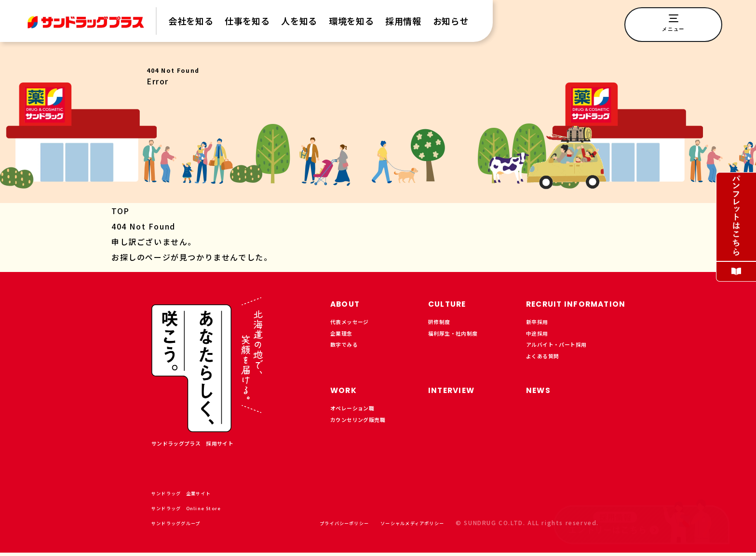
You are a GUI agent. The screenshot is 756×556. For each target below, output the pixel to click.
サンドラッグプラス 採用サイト (203, 445)
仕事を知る (247, 21)
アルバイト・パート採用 (564, 353)
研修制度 (442, 324)
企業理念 (344, 338)
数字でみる (348, 353)
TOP (121, 211)
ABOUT (349, 303)
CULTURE (452, 303)
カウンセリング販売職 (365, 429)
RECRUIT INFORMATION (589, 303)
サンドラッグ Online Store (201, 511)
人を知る (299, 21)
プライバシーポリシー (315, 526)
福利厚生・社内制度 (459, 338)
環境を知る (351, 21)
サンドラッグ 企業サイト (195, 496)
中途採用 (540, 338)
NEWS (542, 394)
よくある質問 (547, 367)
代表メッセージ (355, 324)
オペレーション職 (358, 415)
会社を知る (191, 21)
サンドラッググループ (189, 526)
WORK (347, 394)
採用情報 (403, 21)
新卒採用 (540, 324)
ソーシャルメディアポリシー (402, 526)
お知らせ (451, 21)
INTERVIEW (458, 394)
